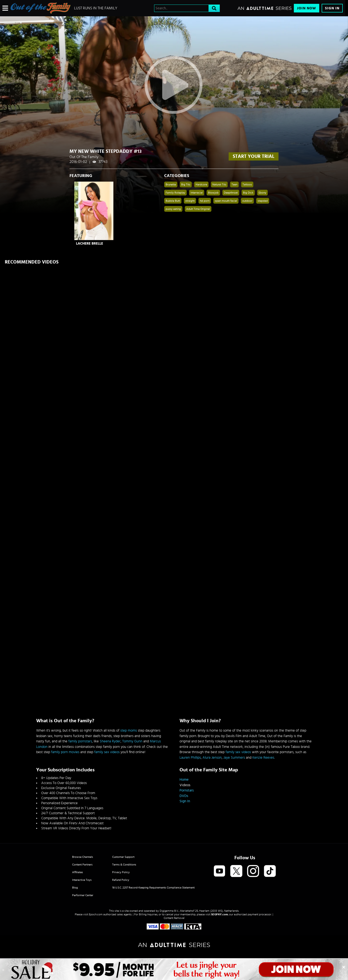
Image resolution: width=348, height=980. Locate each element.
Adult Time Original (198, 209)
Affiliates (78, 872)
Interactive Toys (82, 880)
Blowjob (213, 193)
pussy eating (173, 209)
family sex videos (107, 752)
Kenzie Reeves (263, 758)
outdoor (247, 201)
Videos (185, 785)
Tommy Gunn (132, 741)
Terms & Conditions (124, 865)
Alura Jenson (212, 758)
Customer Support (123, 857)
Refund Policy (121, 880)
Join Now (307, 8)
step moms (129, 731)
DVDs (184, 796)
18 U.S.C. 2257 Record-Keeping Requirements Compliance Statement (153, 888)
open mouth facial (226, 201)
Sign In (332, 8)
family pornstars (80, 741)
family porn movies (65, 752)
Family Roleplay (175, 193)
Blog (75, 888)
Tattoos (247, 184)
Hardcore (201, 184)
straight (190, 201)
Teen (234, 184)
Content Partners (82, 865)
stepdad (263, 201)
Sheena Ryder (110, 741)
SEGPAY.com (220, 914)
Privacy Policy (121, 872)
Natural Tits (219, 184)
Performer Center (83, 895)
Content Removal (174, 918)
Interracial (197, 193)
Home (184, 780)
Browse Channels (83, 857)
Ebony (262, 193)
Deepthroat (231, 193)
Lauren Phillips (190, 758)
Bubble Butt (173, 201)
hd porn (205, 201)
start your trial (254, 156)
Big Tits (186, 184)
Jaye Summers (234, 758)
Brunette (171, 184)
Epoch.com (96, 914)
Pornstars (187, 790)
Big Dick (248, 193)
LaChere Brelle (90, 244)
